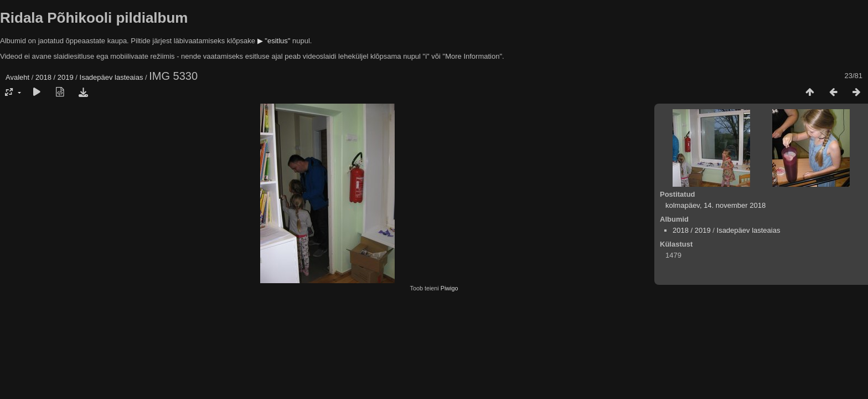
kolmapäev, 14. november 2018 (715, 205)
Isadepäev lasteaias (112, 77)
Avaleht (17, 77)
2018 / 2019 (55, 77)
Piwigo (449, 288)
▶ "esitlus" (274, 41)
